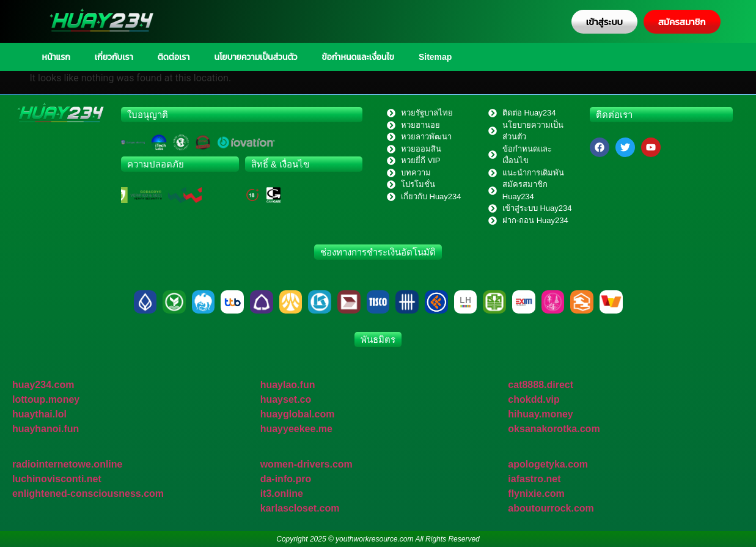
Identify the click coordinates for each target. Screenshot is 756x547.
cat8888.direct (541, 385)
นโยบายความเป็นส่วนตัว (255, 57)
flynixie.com (536, 494)
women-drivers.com (306, 464)
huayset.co (286, 399)
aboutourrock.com (551, 508)
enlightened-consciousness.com (88, 494)
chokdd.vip (534, 399)
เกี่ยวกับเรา (114, 57)
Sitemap (435, 57)
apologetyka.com (548, 464)
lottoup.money (46, 399)
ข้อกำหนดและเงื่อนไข (358, 57)
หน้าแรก (56, 57)
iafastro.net (534, 479)
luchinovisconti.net (57, 479)
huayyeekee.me (296, 429)
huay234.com (43, 385)
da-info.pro (286, 479)
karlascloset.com (300, 508)
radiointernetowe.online (67, 464)
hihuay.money (540, 414)
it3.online (282, 494)
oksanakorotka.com (554, 429)
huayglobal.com (298, 414)
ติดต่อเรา (174, 57)
